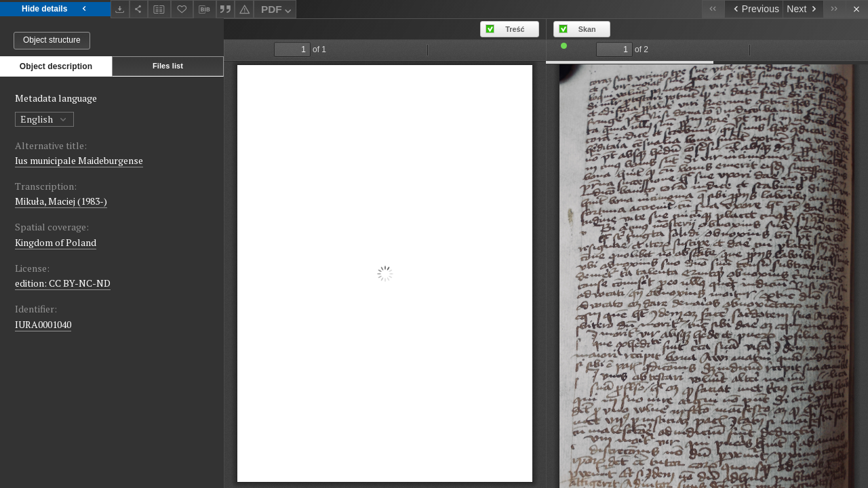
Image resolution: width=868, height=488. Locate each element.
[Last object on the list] (834, 9)
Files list (168, 66)
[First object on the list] (713, 9)
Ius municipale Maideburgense (79, 160)
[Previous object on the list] (753, 9)
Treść (515, 29)
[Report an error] (244, 9)
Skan (587, 29)
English (44, 119)
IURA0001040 (43, 324)
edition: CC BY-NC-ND (63, 283)
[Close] (857, 9)
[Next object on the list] (803, 9)
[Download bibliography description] (205, 9)
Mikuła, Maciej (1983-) (61, 201)
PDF (278, 11)
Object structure (52, 40)
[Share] (139, 9)
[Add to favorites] (182, 9)
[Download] (120, 9)
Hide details (55, 9)
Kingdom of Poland (56, 242)
